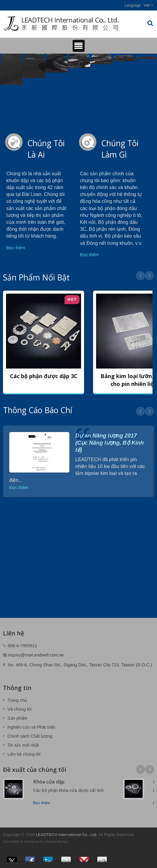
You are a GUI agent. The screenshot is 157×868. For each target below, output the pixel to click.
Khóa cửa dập (49, 782)
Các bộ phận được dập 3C (44, 376)
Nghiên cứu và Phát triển (32, 727)
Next (149, 276)
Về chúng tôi (20, 709)
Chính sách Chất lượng (30, 736)
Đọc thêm (16, 248)
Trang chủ (17, 700)
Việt (147, 5)
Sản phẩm (17, 718)
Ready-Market (57, 842)
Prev (140, 276)
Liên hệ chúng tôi (24, 754)
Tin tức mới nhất (23, 745)
